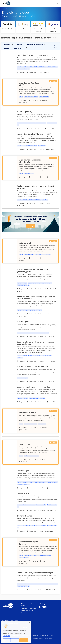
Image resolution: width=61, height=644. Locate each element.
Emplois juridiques (11, 9)
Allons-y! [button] (31, 226)
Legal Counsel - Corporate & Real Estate (30, 161)
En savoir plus (6, 636)
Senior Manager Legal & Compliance (28, 543)
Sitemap (41, 638)
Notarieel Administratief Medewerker (33, 367)
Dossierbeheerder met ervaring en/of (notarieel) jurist (33, 271)
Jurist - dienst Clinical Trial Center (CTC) (34, 134)
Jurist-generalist (24, 493)
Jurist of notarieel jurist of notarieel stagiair (35, 573)
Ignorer (7, 640)
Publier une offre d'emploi (28, 608)
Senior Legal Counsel (27, 413)
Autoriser (24, 640)
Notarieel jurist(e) (25, 112)
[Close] (30, 622)
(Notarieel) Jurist (24, 516)
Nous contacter (48, 638)
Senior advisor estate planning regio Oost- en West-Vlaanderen (36, 298)
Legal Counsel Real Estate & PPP (30, 84)
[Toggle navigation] (58, 3)
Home (3, 9)
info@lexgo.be (43, 604)
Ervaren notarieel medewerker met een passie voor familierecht (36, 343)
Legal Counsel (24, 444)
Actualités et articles (27, 611)
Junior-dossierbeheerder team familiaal (34, 387)
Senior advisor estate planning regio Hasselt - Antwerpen (36, 187)
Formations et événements (29, 613)
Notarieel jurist (25, 243)
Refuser (15, 640)
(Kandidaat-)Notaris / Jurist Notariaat (33, 55)
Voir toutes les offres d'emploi (27, 605)
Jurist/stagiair (23, 471)
